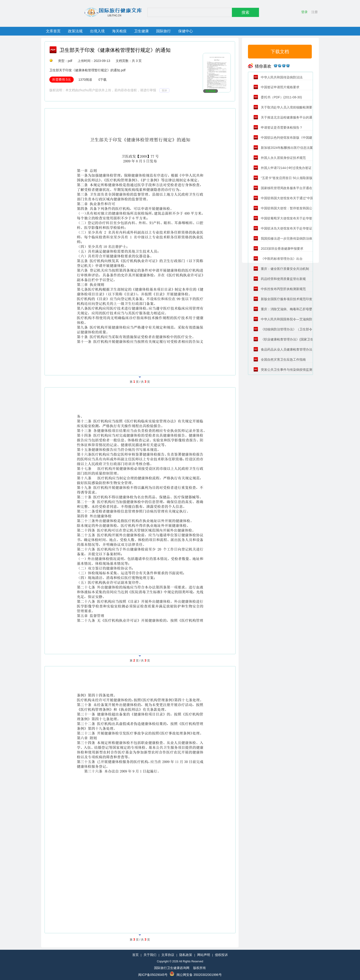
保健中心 (186, 31)
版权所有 (200, 968)
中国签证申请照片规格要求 (276, 87)
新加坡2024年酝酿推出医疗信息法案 (283, 148)
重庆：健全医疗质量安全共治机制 (281, 269)
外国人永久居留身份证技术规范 (280, 158)
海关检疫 (119, 31)
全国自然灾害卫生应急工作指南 (280, 360)
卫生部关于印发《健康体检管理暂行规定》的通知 (115, 50)
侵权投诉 (221, 955)
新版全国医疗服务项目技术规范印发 (283, 299)
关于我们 (150, 955)
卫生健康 (141, 31)
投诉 (164, 90)
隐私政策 (186, 955)
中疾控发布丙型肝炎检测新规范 (280, 289)
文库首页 (53, 31)
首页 (135, 955)
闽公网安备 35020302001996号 (199, 975)
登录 (304, 12)
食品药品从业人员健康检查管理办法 (283, 349)
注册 (315, 12)
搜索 (245, 12)
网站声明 (204, 955)
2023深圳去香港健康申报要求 (278, 249)
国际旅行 (163, 31)
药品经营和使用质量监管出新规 (280, 279)
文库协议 (168, 955)
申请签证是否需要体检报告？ (278, 127)
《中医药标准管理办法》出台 (278, 259)
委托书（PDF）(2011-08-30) (278, 97)
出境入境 (97, 31)
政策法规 (75, 31)
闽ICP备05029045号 (153, 975)
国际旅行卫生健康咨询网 (172, 968)
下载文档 (280, 52)
